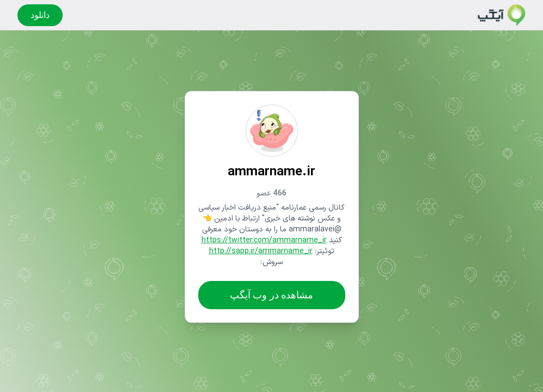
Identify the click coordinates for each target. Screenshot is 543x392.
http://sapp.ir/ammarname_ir (261, 251)
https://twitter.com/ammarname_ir (264, 240)
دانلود (40, 15)
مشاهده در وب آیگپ (271, 295)
